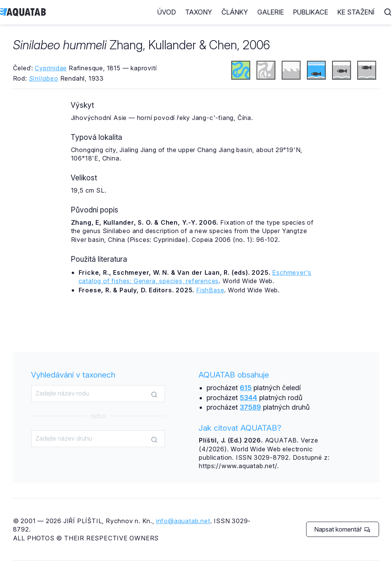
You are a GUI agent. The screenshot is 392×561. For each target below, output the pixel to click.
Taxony (199, 12)
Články (235, 12)
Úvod (167, 12)
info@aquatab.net (183, 521)
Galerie (271, 12)
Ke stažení (356, 12)
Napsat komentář (342, 529)
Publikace (311, 12)
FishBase (210, 290)
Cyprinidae (51, 68)
